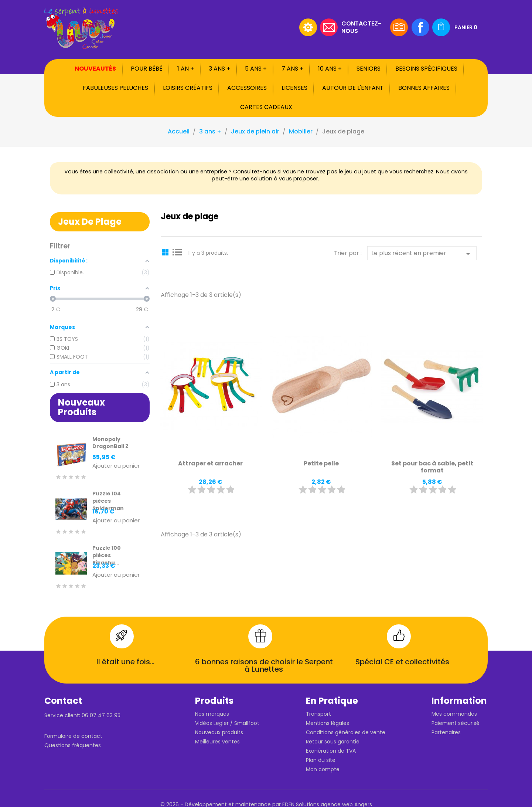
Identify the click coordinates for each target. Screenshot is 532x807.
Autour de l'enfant (353, 88)
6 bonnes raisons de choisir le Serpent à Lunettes (264, 665)
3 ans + (219, 69)
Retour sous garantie (333, 742)
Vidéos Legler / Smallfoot (227, 723)
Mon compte (323, 769)
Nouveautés (95, 69)
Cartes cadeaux (266, 107)
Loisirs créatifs (188, 88)
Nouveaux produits (219, 732)
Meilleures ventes (217, 742)
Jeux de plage (90, 222)
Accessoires (247, 88)
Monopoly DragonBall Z (110, 443)
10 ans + (330, 69)
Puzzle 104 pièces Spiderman (108, 501)
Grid (166, 252)
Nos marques (212, 714)
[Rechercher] (249, 27)
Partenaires (446, 732)
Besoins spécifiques (426, 69)
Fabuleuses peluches (115, 88)
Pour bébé (147, 69)
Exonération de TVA (331, 751)
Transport (318, 714)
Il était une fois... (125, 662)
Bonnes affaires (424, 88)
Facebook (420, 27)
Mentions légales (328, 723)
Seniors (369, 69)
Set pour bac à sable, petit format (432, 467)
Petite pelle (321, 463)
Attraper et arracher (210, 463)
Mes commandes (454, 714)
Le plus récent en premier (422, 254)
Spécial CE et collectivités (402, 662)
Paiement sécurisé (456, 723)
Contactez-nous (361, 27)
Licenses (294, 88)
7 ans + (292, 69)
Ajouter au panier (116, 466)
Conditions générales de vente (346, 732)
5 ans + (256, 69)
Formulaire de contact (73, 736)
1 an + (186, 69)
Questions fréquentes (73, 745)
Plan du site (321, 760)
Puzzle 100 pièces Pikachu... (107, 555)
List (177, 252)
